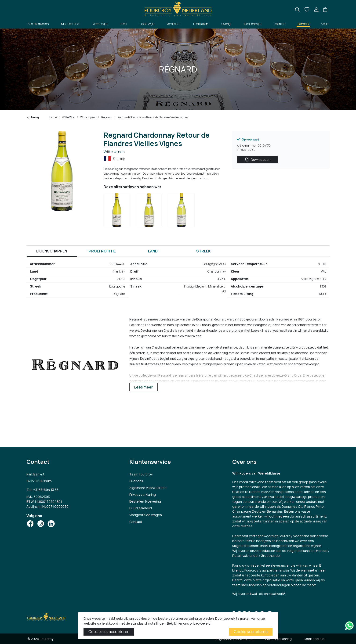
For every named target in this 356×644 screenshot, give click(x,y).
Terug (33, 117)
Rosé (123, 24)
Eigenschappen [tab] (52, 251)
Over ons (136, 481)
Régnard (107, 117)
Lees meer (143, 387)
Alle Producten (38, 24)
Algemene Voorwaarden (148, 488)
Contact (136, 522)
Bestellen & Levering (145, 501)
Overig (226, 24)
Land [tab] (153, 251)
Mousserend (70, 24)
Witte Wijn (100, 24)
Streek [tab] (203, 251)
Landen (303, 24)
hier (180, 623)
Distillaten (201, 24)
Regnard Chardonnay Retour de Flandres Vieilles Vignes (153, 117)
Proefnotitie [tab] (102, 251)
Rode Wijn (147, 24)
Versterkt (173, 24)
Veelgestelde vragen (146, 515)
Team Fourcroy (141, 474)
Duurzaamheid (141, 508)
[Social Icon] (30, 523)
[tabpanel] (178, 281)
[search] (297, 10)
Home (53, 117)
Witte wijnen (88, 117)
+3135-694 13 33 (46, 490)
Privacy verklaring (143, 495)
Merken (280, 24)
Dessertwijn (253, 24)
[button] (325, 10)
